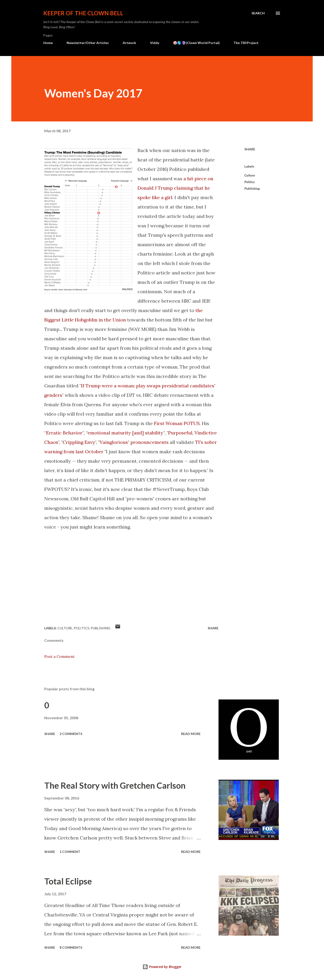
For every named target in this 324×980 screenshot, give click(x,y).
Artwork (129, 43)
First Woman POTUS (177, 423)
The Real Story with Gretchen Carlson (115, 785)
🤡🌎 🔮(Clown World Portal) (196, 43)
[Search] (258, 13)
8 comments (71, 947)
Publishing (252, 188)
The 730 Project (246, 43)
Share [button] (250, 149)
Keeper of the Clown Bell (83, 13)
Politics (250, 182)
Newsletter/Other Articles (88, 43)
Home (48, 43)
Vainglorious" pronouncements (134, 442)
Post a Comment (59, 656)
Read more (191, 734)
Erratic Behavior (64, 433)
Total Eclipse (68, 881)
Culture (250, 175)
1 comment (70, 852)
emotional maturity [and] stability (125, 433)
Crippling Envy (79, 442)
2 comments (71, 734)
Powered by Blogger (162, 967)
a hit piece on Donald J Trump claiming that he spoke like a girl (175, 188)
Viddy (155, 43)
